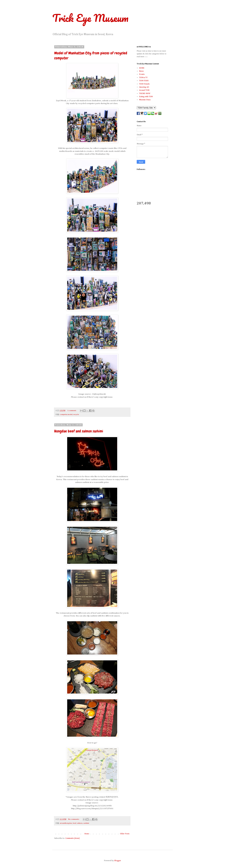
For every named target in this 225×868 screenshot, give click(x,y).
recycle (76, 414)
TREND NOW (145, 94)
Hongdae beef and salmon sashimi (79, 431)
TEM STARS (144, 81)
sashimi (86, 823)
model (70, 414)
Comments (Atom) (72, 838)
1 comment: (72, 411)
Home (87, 834)
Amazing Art (144, 87)
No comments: (74, 819)
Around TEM (144, 90)
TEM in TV (143, 78)
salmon (80, 823)
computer (63, 414)
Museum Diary (145, 100)
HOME (142, 68)
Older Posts (125, 834)
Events (142, 74)
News (141, 71)
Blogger (117, 861)
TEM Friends (144, 84)
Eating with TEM (146, 97)
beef (74, 823)
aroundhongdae (66, 823)
